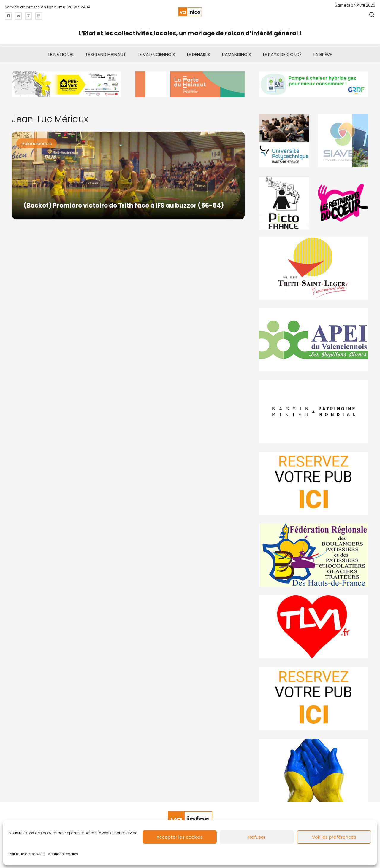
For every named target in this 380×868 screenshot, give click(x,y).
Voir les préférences (334, 837)
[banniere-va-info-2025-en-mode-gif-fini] (313, 82)
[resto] (343, 200)
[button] (372, 15)
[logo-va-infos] (190, 12)
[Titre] (8, 16)
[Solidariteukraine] (313, 768)
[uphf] (284, 138)
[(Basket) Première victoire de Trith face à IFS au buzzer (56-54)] (128, 173)
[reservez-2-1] (313, 696)
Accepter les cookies (180, 837)
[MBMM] (66, 82)
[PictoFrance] (284, 200)
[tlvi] (313, 624)
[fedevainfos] (313, 552)
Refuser (257, 837)
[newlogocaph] (190, 82)
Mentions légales (63, 854)
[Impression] (313, 337)
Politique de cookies (27, 854)
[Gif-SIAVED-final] (343, 138)
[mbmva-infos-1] (313, 409)
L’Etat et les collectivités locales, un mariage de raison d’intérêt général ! (190, 33)
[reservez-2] (313, 481)
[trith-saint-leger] (313, 265)
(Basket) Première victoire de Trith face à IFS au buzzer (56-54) (124, 202)
